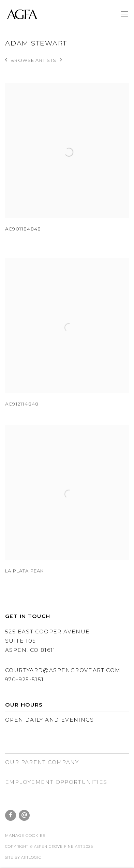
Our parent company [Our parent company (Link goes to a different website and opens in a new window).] (42, 762)
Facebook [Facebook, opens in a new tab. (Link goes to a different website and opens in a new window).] (11, 815)
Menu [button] (124, 14)
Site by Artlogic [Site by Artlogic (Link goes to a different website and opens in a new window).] (23, 858)
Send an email (24, 815)
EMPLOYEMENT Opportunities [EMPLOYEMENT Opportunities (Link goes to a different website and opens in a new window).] (56, 782)
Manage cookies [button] (25, 836)
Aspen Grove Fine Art (22, 14)
